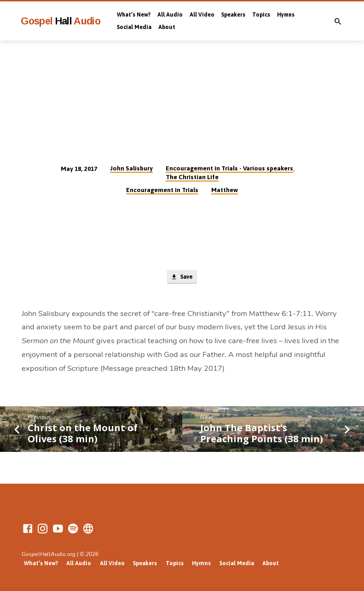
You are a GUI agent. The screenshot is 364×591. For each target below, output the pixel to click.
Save (182, 278)
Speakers (233, 15)
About (167, 27)
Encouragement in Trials (162, 190)
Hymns (286, 15)
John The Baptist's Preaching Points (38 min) (262, 434)
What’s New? (134, 15)
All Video (202, 15)
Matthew (225, 190)
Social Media (134, 27)
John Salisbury (131, 168)
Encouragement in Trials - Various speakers (229, 168)
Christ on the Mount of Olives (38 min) (83, 434)
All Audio (170, 15)
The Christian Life (192, 177)
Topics (261, 15)
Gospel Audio (61, 21)
